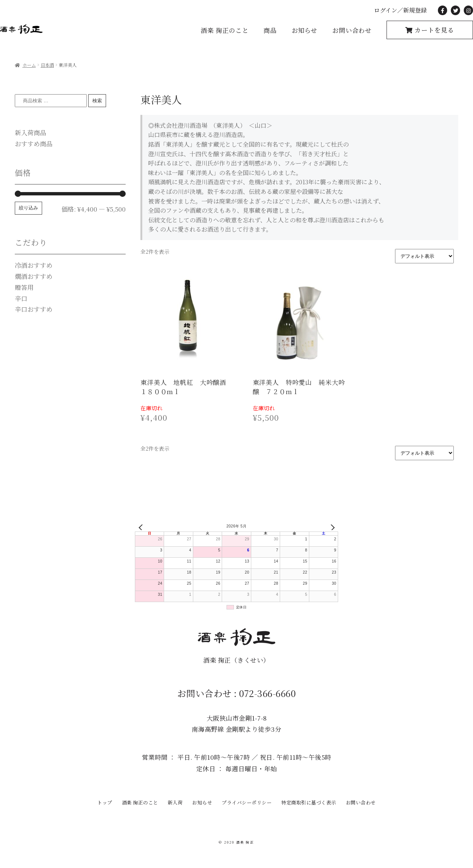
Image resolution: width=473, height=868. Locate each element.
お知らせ (304, 30)
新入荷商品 (30, 132)
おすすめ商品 (34, 143)
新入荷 (175, 802)
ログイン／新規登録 (400, 10)
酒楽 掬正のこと (225, 30)
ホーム (29, 65)
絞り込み (28, 208)
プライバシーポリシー (247, 802)
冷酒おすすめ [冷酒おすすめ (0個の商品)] (34, 265)
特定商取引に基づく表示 (309, 802)
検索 (97, 101)
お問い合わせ (352, 30)
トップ (105, 802)
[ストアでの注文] (424, 256)
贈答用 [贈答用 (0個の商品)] (24, 287)
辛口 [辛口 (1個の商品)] (21, 298)
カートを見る (433, 30)
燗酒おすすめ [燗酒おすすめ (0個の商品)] (34, 276)
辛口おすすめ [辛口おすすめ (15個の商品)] (34, 309)
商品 (270, 30)
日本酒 (47, 65)
